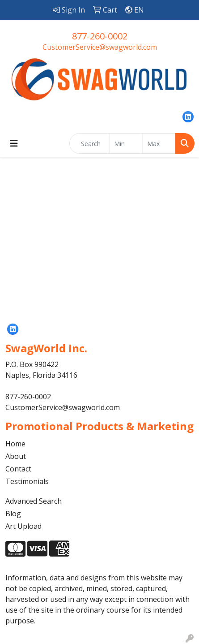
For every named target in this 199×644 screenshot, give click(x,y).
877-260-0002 (100, 36)
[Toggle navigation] (14, 143)
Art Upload (23, 526)
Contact (18, 469)
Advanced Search (34, 501)
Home (15, 444)
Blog (13, 514)
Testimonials (27, 481)
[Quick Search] (89, 143)
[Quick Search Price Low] (126, 143)
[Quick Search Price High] (159, 143)
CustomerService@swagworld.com (100, 47)
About (16, 456)
